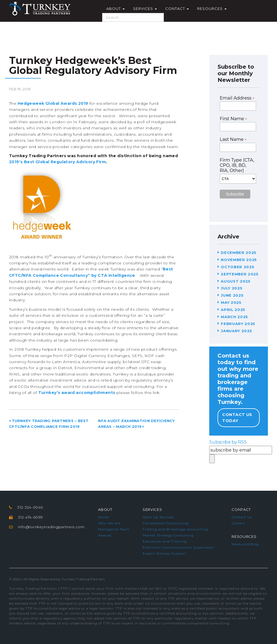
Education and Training (165, 541)
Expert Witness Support (165, 553)
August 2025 (236, 281)
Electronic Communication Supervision (179, 547)
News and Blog (245, 544)
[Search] (133, 17)
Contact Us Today (237, 418)
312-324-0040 (30, 507)
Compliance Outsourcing (165, 523)
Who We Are (109, 523)
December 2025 (238, 253)
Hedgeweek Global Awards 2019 (53, 103)
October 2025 (237, 267)
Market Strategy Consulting (168, 535)
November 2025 (239, 260)
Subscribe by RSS (228, 442)
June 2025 (232, 295)
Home (103, 517)
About (116, 9)
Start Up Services (158, 517)
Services (145, 9)
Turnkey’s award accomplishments (77, 393)
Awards (105, 535)
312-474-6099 (30, 517)
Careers (238, 523)
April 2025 (233, 310)
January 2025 (236, 331)
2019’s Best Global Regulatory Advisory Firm (57, 162)
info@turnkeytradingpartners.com (51, 527)
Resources (212, 9)
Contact (177, 9)
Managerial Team (114, 529)
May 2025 (231, 302)
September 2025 (240, 274)
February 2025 (238, 324)
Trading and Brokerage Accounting (175, 529)
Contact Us (242, 517)
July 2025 (232, 288)
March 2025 (234, 317)
